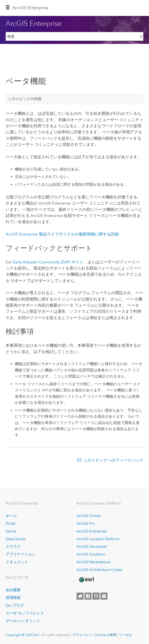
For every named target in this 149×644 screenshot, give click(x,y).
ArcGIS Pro (86, 523)
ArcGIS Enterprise (30, 8)
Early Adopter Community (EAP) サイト (48, 262)
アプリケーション (21, 554)
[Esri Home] (86, 580)
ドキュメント (17, 562)
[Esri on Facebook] (88, 596)
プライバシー (82, 635)
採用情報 (13, 598)
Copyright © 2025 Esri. (23, 635)
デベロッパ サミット (23, 621)
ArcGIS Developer (92, 546)
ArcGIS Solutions (91, 554)
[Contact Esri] (104, 596)
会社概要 (13, 590)
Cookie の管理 (105, 635)
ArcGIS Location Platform (98, 539)
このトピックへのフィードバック (113, 460)
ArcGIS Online (89, 516)
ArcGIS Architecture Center (100, 570)
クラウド (13, 546)
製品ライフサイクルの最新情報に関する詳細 (62, 234)
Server (11, 531)
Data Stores (16, 539)
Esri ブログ (15, 605)
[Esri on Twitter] (80, 596)
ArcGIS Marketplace (94, 562)
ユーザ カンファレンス (25, 613)
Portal (11, 523)
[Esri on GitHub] (96, 596)
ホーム (11, 516)
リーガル (126, 635)
